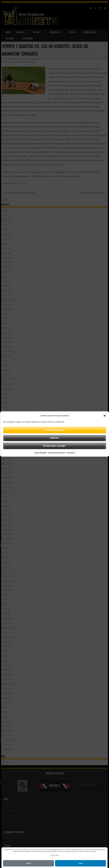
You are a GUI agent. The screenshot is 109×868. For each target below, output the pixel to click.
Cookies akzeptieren (55, 430)
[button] (105, 416)
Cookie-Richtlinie (40, 453)
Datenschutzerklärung (57, 453)
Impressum (71, 453)
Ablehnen (55, 438)
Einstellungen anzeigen (55, 446)
